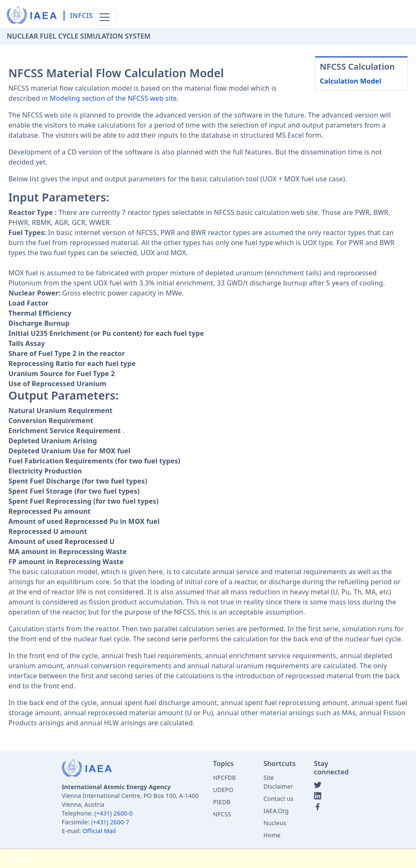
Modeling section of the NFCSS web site (113, 98)
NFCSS (222, 814)
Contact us (278, 799)
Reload (20, 858)
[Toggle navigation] (105, 17)
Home (272, 835)
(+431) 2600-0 (114, 813)
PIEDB (222, 802)
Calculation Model (350, 81)
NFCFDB (224, 778)
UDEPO (223, 790)
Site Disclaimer (278, 782)
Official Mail (99, 831)
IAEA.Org (276, 811)
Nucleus (275, 823)
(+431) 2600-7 (110, 822)
